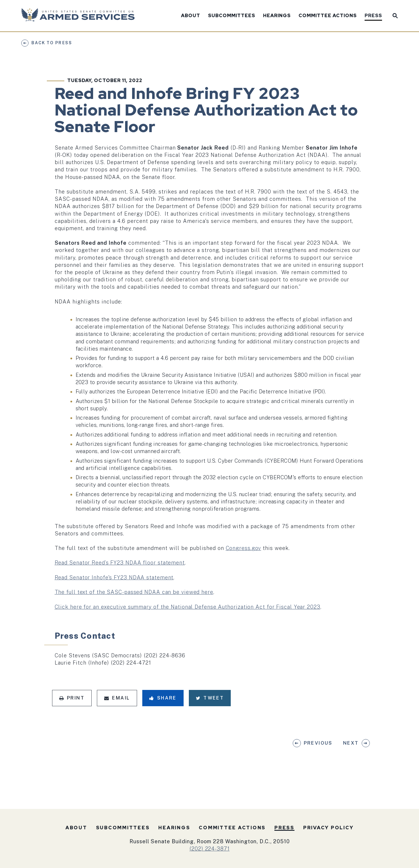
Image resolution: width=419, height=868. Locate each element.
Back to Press (52, 43)
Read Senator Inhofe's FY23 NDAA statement (114, 577)
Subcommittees (232, 16)
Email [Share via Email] (117, 698)
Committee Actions (328, 16)
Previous (318, 743)
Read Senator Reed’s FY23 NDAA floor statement (120, 563)
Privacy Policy (329, 828)
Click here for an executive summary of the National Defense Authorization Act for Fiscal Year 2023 (188, 607)
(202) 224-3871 (210, 849)
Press (373, 16)
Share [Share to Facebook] (163, 698)
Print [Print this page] (72, 698)
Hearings (277, 16)
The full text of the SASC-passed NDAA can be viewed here (134, 592)
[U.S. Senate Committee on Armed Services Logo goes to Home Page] (80, 16)
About (191, 16)
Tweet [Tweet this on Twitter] (210, 698)
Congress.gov (244, 548)
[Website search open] (394, 15)
